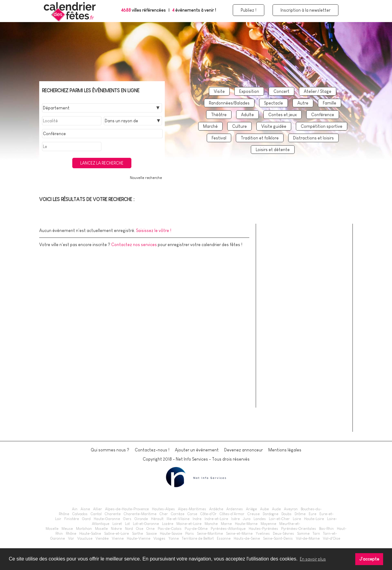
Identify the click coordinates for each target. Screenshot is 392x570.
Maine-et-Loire (189, 524)
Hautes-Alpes (163, 509)
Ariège (251, 509)
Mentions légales (285, 450)
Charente (113, 514)
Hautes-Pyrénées (263, 529)
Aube (264, 509)
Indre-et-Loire (216, 519)
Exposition (249, 91)
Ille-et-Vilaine (178, 519)
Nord (129, 529)
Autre (303, 103)
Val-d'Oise (332, 538)
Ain (75, 509)
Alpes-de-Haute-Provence (127, 509)
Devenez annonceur (243, 450)
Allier (98, 509)
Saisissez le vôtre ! (154, 230)
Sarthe (138, 534)
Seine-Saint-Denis (278, 538)
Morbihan (84, 529)
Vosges (159, 538)
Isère (236, 519)
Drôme (300, 514)
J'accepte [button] (369, 559)
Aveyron (291, 509)
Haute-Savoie (171, 534)
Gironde (141, 519)
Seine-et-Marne (239, 534)
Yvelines (263, 534)
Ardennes (235, 509)
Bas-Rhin (326, 529)
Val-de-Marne (308, 538)
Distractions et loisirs (313, 138)
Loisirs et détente (273, 150)
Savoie (151, 534)
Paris (190, 534)
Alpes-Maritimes (192, 509)
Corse (192, 514)
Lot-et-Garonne (146, 524)
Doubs (286, 514)
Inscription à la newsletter (305, 10)
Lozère (168, 524)
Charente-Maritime (140, 514)
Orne (151, 529)
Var (71, 538)
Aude (276, 509)
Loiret (117, 524)
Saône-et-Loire (117, 534)
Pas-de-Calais (170, 529)
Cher (164, 514)
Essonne (224, 538)
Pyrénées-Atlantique (228, 529)
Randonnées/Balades (229, 103)
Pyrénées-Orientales (299, 529)
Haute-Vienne (139, 538)
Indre (197, 519)
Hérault (157, 519)
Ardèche (216, 509)
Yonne (174, 538)
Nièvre (116, 529)
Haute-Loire (314, 519)
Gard (86, 519)
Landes (260, 519)
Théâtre (219, 115)
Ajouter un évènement (197, 450)
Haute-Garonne (107, 519)
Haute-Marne (246, 524)
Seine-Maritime (210, 534)
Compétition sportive (322, 126)
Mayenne (268, 524)
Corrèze (178, 514)
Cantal (96, 514)
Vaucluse (85, 538)
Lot (127, 524)
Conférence (323, 115)
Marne (226, 524)
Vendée (102, 538)
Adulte (247, 115)
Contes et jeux (283, 115)
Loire (297, 519)
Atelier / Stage (318, 91)
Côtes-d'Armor (232, 514)
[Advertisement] (307, 335)
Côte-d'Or (208, 514)
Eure (313, 514)
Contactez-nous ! (152, 450)
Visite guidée (274, 126)
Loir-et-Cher (279, 519)
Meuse (67, 529)
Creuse (254, 514)
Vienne (118, 538)
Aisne (85, 509)
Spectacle (273, 103)
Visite (219, 91)
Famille (330, 103)
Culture (239, 126)
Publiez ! (249, 10)
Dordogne (271, 514)
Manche (211, 524)
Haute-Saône (90, 534)
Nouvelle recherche (146, 178)
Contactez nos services (134, 245)
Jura (247, 519)
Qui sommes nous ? (110, 450)
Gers (127, 519)
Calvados (80, 514)
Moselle (101, 529)
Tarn (316, 534)
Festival (219, 138)
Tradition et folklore (260, 138)
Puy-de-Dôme (196, 529)
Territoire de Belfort (198, 538)
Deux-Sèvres (283, 534)
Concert (281, 91)
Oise (140, 529)
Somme (303, 534)
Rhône (71, 534)
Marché (210, 126)
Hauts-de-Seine (247, 538)
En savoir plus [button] (313, 559)
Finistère (72, 519)
